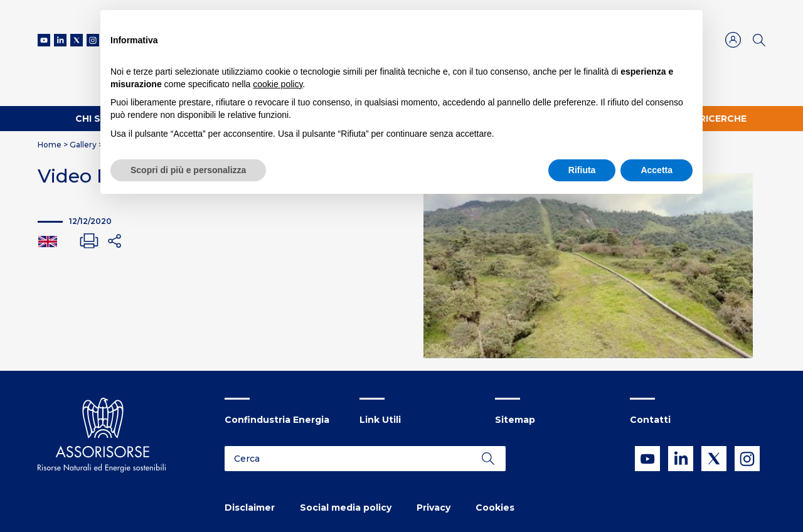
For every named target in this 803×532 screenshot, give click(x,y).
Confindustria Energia (277, 420)
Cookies (495, 508)
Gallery (83, 145)
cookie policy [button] (278, 84)
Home (50, 145)
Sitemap (515, 420)
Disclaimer (250, 508)
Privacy (433, 508)
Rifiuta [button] (582, 170)
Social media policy (346, 508)
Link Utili (380, 420)
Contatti (650, 420)
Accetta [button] (657, 170)
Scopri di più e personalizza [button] (188, 170)
